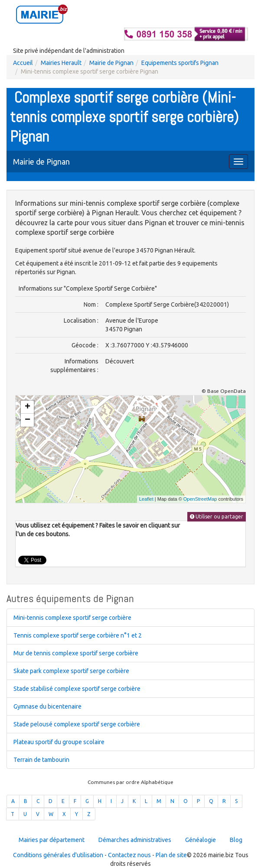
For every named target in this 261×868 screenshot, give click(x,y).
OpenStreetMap (200, 499)
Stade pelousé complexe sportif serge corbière (77, 724)
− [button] (28, 420)
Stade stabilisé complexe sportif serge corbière (77, 689)
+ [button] (28, 407)
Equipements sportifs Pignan (180, 63)
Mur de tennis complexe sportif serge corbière (76, 653)
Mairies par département (52, 840)
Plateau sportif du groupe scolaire (59, 742)
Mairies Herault (61, 63)
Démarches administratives (135, 840)
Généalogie (201, 840)
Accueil (23, 63)
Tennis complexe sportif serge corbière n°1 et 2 (78, 635)
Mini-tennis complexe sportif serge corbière (72, 618)
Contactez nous (129, 855)
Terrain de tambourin (41, 760)
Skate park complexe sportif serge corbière (71, 671)
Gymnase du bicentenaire (47, 706)
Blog (236, 840)
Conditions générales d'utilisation (58, 855)
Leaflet (146, 499)
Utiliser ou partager (217, 517)
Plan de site (171, 855)
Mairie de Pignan (111, 63)
